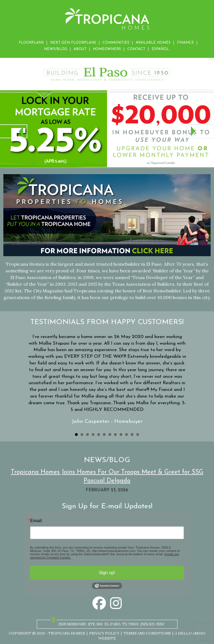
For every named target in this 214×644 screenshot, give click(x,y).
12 (138, 435)
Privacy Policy (104, 633)
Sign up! (107, 573)
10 (127, 435)
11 (132, 435)
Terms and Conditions (147, 633)
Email (36, 521)
